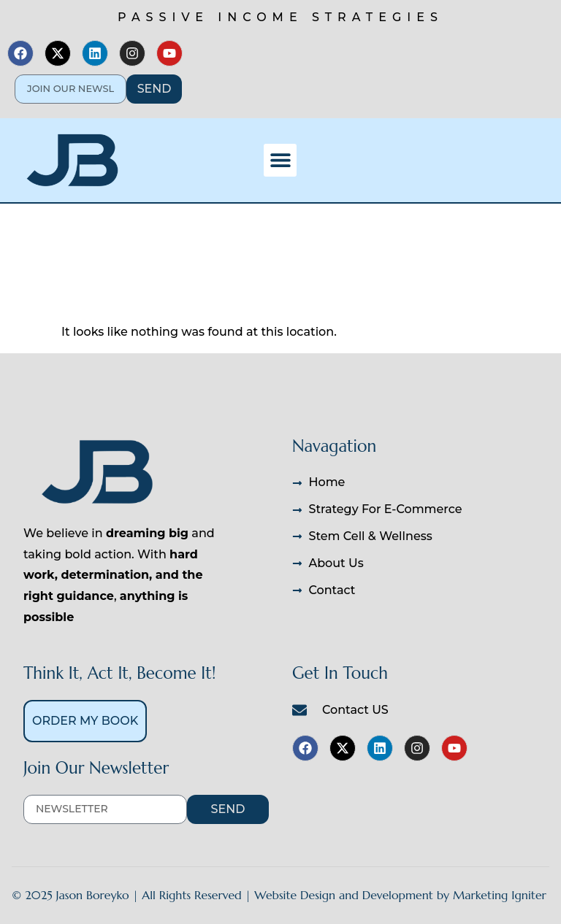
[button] (280, 160)
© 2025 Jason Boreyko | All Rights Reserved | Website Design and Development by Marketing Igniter (279, 895)
